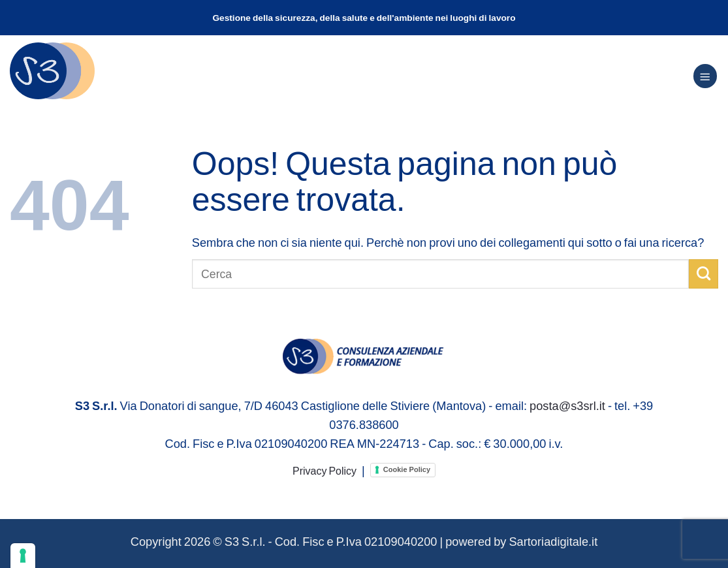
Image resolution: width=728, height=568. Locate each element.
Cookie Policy (407, 469)
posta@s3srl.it (567, 405)
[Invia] (704, 274)
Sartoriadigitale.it (553, 541)
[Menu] (705, 76)
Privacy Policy (324, 470)
